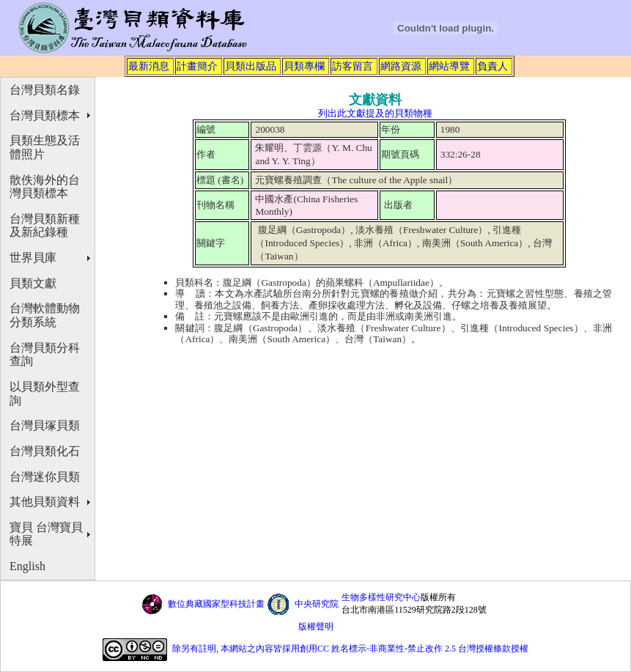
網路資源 (401, 66)
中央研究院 (317, 604)
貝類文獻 (33, 283)
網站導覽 (449, 66)
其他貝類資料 (45, 502)
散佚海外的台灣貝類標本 (45, 187)
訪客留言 (353, 66)
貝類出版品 (251, 66)
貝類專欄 (304, 66)
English (27, 566)
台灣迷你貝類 (45, 477)
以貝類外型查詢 (45, 394)
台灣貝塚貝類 (45, 425)
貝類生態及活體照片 (45, 147)
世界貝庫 (33, 258)
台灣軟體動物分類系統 (45, 315)
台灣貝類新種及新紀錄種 (45, 226)
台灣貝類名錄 (45, 90)
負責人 (492, 66)
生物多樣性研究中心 (381, 597)
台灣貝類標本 (45, 115)
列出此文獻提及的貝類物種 (375, 113)
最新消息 (149, 66)
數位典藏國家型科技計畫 (216, 604)
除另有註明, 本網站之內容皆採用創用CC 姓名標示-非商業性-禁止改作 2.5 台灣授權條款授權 (350, 649)
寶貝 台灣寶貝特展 (46, 534)
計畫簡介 (197, 66)
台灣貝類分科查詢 (45, 355)
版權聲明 (316, 627)
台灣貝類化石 (45, 451)
